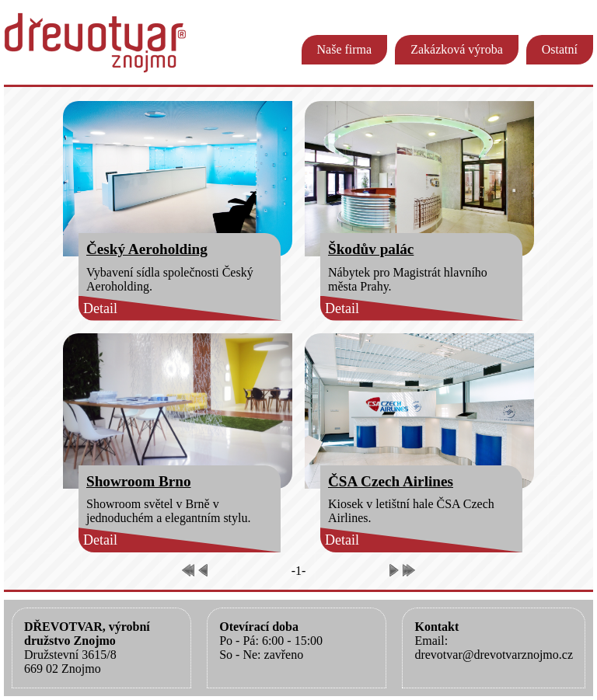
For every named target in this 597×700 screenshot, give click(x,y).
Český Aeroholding (147, 249)
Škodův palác (371, 249)
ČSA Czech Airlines (391, 481)
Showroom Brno (139, 481)
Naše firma (345, 49)
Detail (100, 308)
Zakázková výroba (457, 49)
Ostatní (560, 49)
